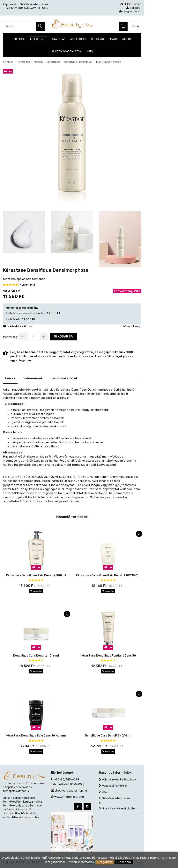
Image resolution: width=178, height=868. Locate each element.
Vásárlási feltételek (115, 786)
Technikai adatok (64, 378)
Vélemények (33, 378)
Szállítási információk (116, 798)
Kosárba (63, 336)
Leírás (10, 378)
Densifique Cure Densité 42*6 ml (108, 736)
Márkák (38, 62)
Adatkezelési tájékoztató (119, 780)
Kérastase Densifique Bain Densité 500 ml (36, 575)
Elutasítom (124, 862)
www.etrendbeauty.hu (69, 797)
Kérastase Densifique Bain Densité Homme (36, 736)
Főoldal (8, 62)
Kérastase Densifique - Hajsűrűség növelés (92, 62)
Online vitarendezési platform (119, 809)
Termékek (23, 62)
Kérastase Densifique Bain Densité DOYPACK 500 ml (113, 575)
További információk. (81, 862)
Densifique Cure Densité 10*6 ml (36, 656)
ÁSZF (106, 792)
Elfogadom (105, 862)
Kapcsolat (10, 4)
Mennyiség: (10, 337)
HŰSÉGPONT (131, 4)
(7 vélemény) (27, 285)
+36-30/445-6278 (67, 780)
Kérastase (53, 62)
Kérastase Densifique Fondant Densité (108, 656)
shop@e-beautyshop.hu (71, 791)
